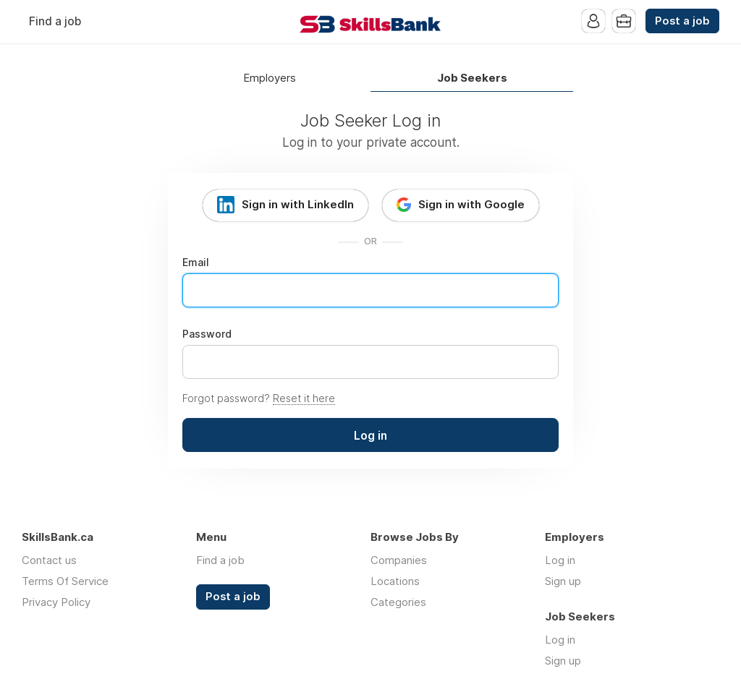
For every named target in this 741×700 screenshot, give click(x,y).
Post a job (682, 21)
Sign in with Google (471, 204)
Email (196, 262)
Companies (399, 560)
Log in (560, 560)
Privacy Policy (56, 602)
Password (207, 334)
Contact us (49, 560)
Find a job (55, 21)
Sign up (563, 581)
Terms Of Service (65, 581)
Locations (395, 581)
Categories (398, 602)
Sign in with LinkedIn (298, 204)
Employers (270, 78)
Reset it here (304, 398)
